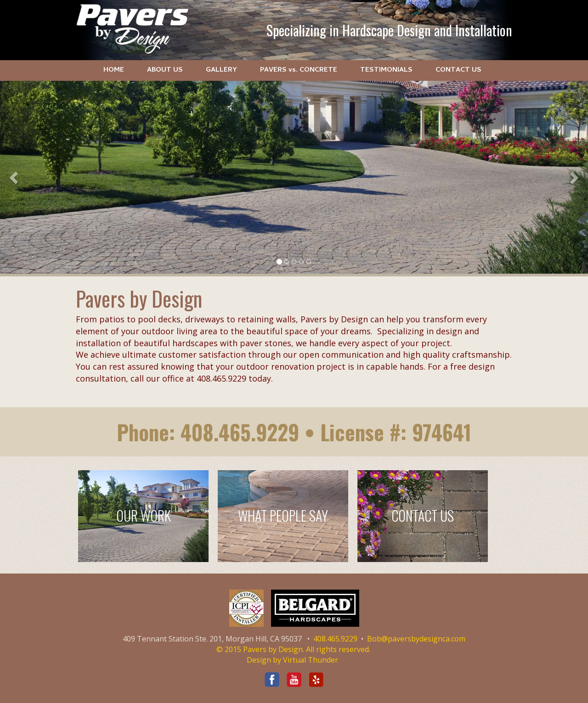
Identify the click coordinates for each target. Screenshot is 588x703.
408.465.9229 (240, 432)
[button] (15, 177)
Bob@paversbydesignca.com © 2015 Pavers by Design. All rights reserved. (341, 644)
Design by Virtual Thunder (292, 660)
